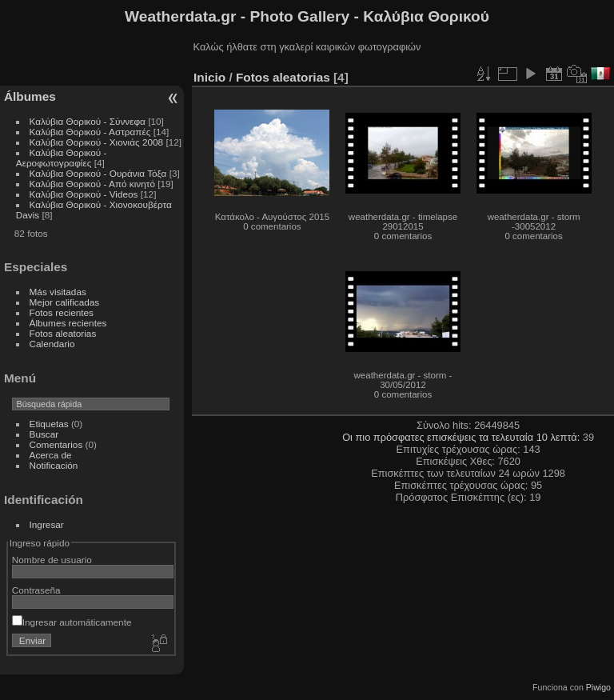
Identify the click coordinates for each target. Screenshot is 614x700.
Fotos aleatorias (63, 333)
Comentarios (56, 444)
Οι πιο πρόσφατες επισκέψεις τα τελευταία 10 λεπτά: (462, 437)
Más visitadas (58, 292)
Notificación (54, 465)
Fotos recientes (62, 312)
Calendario (52, 344)
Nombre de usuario (52, 560)
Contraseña (36, 590)
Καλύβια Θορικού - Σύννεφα (88, 121)
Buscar (44, 434)
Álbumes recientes (68, 323)
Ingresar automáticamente (72, 622)
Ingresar (47, 524)
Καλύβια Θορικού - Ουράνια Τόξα (98, 173)
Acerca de (51, 455)
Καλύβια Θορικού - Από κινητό (92, 184)
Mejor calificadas (65, 302)
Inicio (209, 77)
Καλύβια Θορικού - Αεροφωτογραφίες (62, 158)
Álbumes (30, 96)
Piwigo (598, 687)
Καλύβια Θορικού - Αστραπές (90, 132)
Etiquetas (49, 424)
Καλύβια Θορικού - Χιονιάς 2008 (97, 142)
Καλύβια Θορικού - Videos (84, 194)
